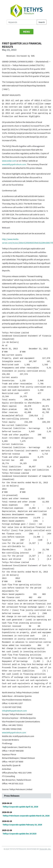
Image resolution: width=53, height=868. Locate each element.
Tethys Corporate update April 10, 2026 (20, 807)
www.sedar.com (9, 161)
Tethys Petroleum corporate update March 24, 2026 (26, 816)
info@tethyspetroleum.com (14, 711)
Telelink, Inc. (45, 849)
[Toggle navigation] (26, 32)
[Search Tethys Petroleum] (22, 22)
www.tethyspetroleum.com (14, 164)
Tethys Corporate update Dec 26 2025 (20, 834)
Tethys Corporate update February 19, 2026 (22, 825)
